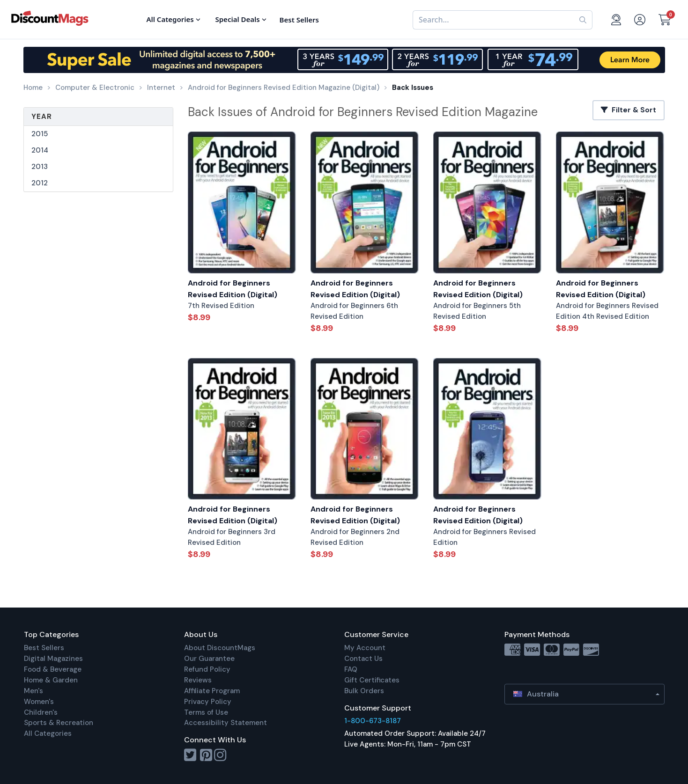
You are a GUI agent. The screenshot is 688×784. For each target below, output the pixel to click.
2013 (40, 167)
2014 (40, 150)
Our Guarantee (209, 659)
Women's (39, 702)
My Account (365, 648)
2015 (40, 134)
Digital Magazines (53, 659)
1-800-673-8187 (373, 721)
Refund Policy (207, 669)
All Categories (48, 733)
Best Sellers (44, 648)
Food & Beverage (53, 669)
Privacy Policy (208, 702)
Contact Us (363, 659)
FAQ (351, 669)
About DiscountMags (220, 648)
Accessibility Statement (226, 723)
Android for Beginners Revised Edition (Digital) (233, 289)
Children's (41, 712)
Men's (33, 691)
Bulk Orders (364, 691)
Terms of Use (206, 712)
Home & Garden (51, 680)
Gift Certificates (372, 680)
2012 (40, 183)
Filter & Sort (629, 110)
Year (42, 117)
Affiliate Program (212, 691)
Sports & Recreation (59, 723)
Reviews (198, 680)
